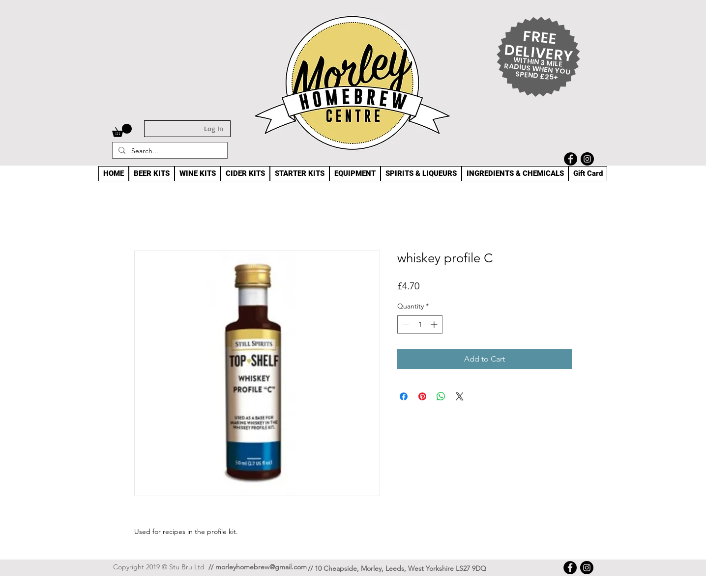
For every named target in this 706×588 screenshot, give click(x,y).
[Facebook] (571, 159)
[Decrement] (405, 324)
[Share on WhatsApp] (441, 396)
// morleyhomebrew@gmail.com (258, 567)
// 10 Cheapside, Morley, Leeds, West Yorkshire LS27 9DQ (397, 568)
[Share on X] (460, 396)
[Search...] (169, 151)
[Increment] (435, 324)
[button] (122, 130)
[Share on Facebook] (404, 396)
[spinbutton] (420, 324)
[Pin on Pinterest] (422, 396)
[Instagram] (587, 159)
